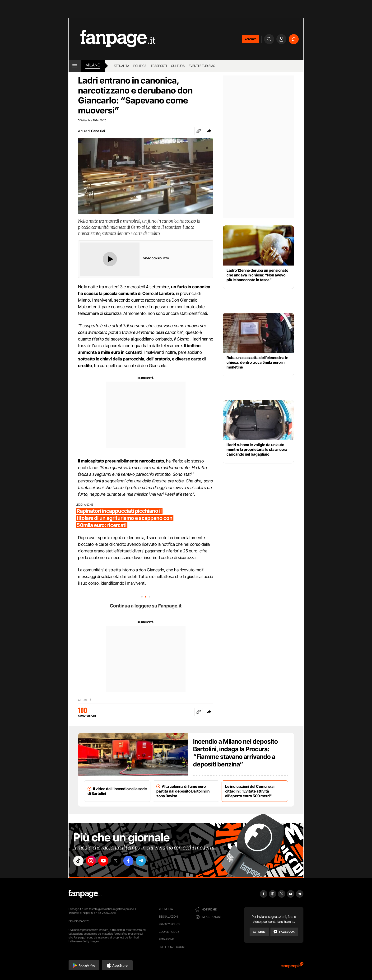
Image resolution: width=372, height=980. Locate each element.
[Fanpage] (85, 894)
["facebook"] (132, 861)
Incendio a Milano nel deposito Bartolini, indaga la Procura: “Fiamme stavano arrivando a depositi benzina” (235, 753)
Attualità (121, 66)
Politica (140, 66)
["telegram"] (145, 861)
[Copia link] (199, 131)
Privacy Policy (169, 924)
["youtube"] (105, 861)
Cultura (178, 66)
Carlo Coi (98, 131)
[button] (209, 131)
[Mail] (259, 932)
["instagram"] (92, 861)
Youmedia (166, 909)
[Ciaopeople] (292, 967)
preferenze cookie (172, 947)
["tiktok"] (79, 861)
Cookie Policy (169, 932)
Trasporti (159, 66)
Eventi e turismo (202, 66)
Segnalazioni (169, 917)
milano (93, 65)
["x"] (119, 861)
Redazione (166, 939)
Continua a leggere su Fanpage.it (146, 606)
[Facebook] (284, 932)
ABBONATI (251, 39)
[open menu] (75, 66)
